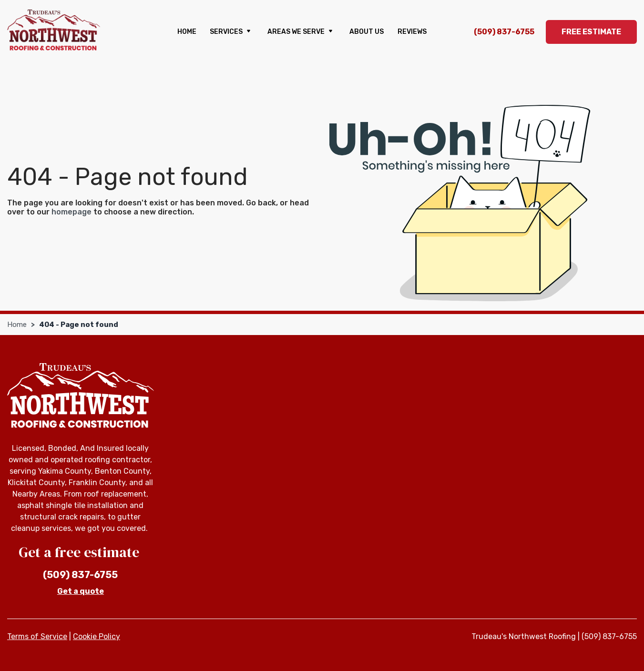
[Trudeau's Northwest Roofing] (54, 30)
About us (367, 32)
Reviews (412, 32)
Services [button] (232, 32)
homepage (72, 212)
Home (187, 32)
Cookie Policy (97, 636)
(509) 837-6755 (504, 32)
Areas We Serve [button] (302, 32)
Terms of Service (37, 636)
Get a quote (81, 591)
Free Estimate (591, 32)
